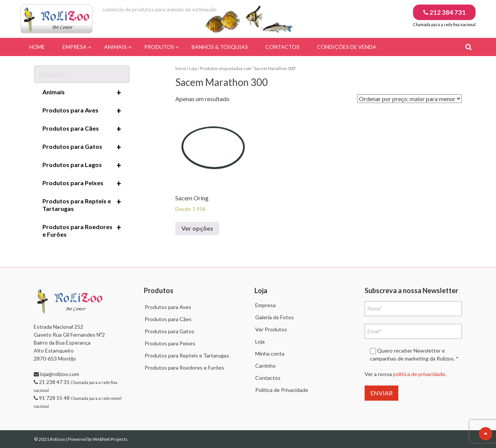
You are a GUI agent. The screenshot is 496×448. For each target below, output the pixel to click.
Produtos (159, 47)
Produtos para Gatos (82, 147)
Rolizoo (58, 439)
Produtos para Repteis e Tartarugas (82, 204)
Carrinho (265, 366)
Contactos (282, 47)
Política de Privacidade (282, 390)
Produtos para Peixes (82, 183)
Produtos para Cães (82, 129)
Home (37, 47)
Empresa (75, 47)
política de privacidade (419, 374)
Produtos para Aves (82, 111)
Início (181, 68)
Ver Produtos (271, 329)
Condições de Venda (347, 47)
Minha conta (270, 354)
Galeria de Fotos (275, 317)
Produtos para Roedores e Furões (82, 230)
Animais (115, 47)
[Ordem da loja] (409, 99)
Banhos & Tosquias (220, 47)
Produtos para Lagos (82, 165)
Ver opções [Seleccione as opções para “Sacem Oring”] (197, 228)
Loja (193, 68)
